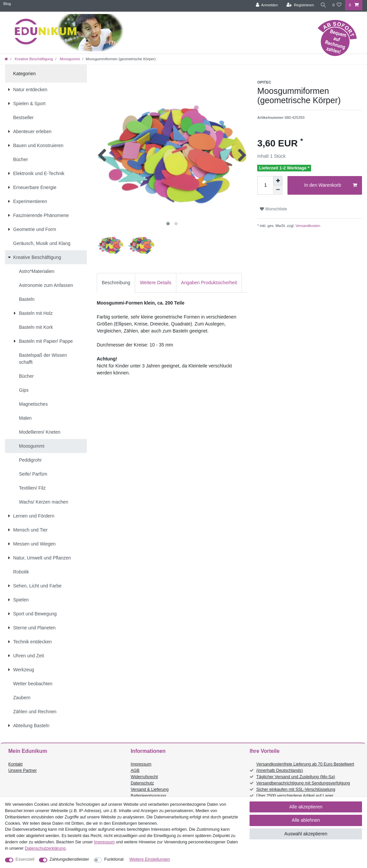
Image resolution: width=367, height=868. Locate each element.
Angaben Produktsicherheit (209, 283)
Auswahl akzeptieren (306, 834)
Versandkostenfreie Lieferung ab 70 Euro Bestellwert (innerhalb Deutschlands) (305, 767)
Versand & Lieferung (150, 789)
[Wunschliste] (337, 5)
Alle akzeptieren (306, 807)
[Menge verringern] (278, 190)
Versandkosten (307, 226)
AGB (135, 770)
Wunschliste (273, 209)
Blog (7, 4)
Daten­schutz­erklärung (45, 848)
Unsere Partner (22, 770)
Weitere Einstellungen (150, 859)
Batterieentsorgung (148, 796)
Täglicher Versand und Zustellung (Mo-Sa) (296, 777)
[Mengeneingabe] (265, 185)
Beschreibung (116, 283)
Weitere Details (156, 283)
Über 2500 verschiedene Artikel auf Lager (295, 796)
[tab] (116, 283)
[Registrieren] (298, 5)
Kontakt (15, 764)
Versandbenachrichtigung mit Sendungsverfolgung (303, 783)
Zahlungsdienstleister (69, 859)
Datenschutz (142, 783)
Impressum (141, 764)
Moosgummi (69, 59)
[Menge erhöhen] (278, 181)
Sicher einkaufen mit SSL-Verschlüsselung (296, 789)
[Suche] (322, 5)
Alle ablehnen (306, 820)
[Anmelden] (265, 5)
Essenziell (25, 859)
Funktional (114, 859)
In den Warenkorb (331, 185)
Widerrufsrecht (144, 777)
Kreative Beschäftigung (33, 59)
